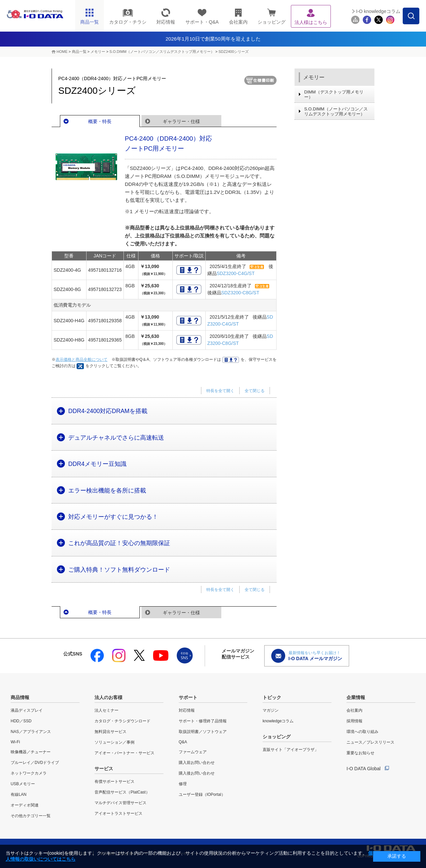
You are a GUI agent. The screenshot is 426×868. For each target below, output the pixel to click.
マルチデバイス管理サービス (120, 803)
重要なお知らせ (360, 753)
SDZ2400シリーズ (234, 52)
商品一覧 (79, 52)
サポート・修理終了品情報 (203, 721)
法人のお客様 (108, 697)
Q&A (183, 742)
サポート (188, 697)
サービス (104, 769)
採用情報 (354, 721)
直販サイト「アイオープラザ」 (291, 750)
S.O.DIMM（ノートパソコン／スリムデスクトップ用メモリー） (162, 52)
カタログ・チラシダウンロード (122, 721)
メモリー (98, 52)
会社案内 (354, 710)
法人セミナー (106, 710)
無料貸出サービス (110, 732)
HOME (62, 52)
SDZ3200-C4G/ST (236, 273)
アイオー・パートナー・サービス (124, 753)
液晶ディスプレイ (27, 710)
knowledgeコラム (278, 721)
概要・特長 (100, 121)
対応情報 (187, 710)
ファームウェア (193, 752)
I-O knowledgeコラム (378, 11)
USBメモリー (23, 784)
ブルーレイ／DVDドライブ (35, 763)
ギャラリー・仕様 (181, 121)
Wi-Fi (15, 742)
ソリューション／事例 (114, 742)
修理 (183, 784)
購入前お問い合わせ (197, 763)
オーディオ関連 (25, 805)
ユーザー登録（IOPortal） (202, 795)
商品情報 (20, 697)
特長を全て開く (220, 391)
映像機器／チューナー (31, 752)
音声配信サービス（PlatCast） (122, 792)
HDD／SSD (21, 721)
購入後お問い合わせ (197, 773)
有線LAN (18, 795)
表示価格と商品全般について (82, 360)
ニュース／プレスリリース (370, 742)
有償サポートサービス (114, 782)
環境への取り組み (362, 732)
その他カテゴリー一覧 (31, 816)
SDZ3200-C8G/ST (240, 293)
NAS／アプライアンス (31, 732)
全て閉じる (255, 391)
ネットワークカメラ (29, 773)
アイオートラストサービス (118, 813)
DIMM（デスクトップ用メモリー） (334, 94)
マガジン (271, 710)
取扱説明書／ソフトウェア (203, 732)
